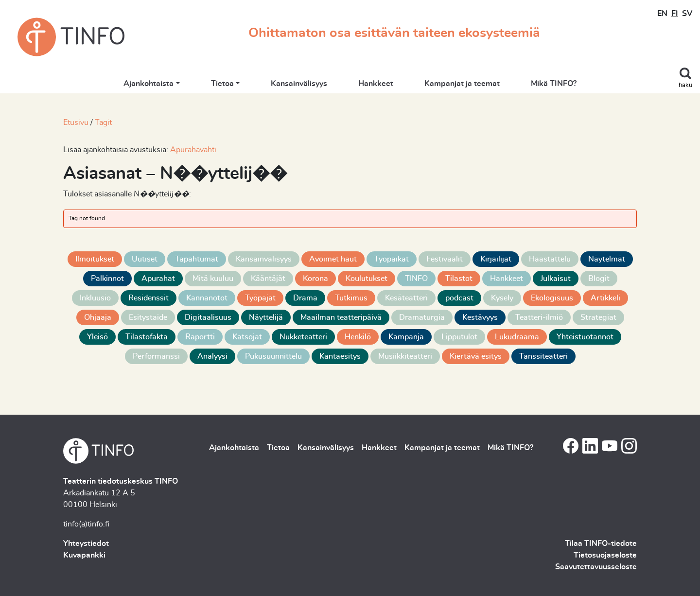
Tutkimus (351, 298)
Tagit (103, 123)
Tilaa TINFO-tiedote (601, 543)
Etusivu (76, 123)
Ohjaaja (98, 317)
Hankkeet (376, 84)
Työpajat (260, 298)
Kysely (502, 298)
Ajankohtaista (149, 84)
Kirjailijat (496, 259)
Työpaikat (392, 259)
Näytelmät (607, 259)
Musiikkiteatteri (405, 356)
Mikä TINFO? (554, 84)
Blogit (599, 279)
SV (687, 14)
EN (662, 14)
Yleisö (97, 337)
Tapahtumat (197, 259)
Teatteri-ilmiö (539, 317)
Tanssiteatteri (543, 356)
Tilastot (459, 279)
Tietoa (222, 84)
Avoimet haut (333, 259)
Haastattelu (550, 259)
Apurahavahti (193, 150)
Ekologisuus (552, 298)
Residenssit (149, 298)
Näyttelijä (266, 317)
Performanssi (156, 356)
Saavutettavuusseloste (596, 567)
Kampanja (406, 337)
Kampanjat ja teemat (462, 84)
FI (675, 14)
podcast (459, 298)
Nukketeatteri (303, 337)
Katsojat (247, 337)
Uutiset (145, 259)
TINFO (416, 279)
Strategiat (598, 317)
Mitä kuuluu (213, 279)
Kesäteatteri (406, 298)
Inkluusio (95, 298)
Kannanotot (207, 298)
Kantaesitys (340, 356)
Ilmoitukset (95, 259)
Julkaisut (556, 279)
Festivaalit (445, 259)
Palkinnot (107, 279)
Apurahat (158, 279)
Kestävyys (480, 317)
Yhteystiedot (86, 543)
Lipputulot (459, 337)
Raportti (200, 337)
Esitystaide (148, 317)
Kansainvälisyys (299, 84)
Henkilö (358, 337)
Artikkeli (605, 298)
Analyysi (212, 356)
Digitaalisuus (208, 317)
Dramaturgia (422, 317)
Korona (315, 279)
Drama (305, 298)
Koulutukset (367, 279)
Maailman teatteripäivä (341, 317)
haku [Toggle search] (685, 85)
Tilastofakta (147, 337)
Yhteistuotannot (585, 337)
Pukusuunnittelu (273, 356)
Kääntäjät (268, 279)
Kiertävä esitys (476, 356)
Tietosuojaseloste (605, 555)
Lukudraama (517, 337)
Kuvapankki (84, 555)
